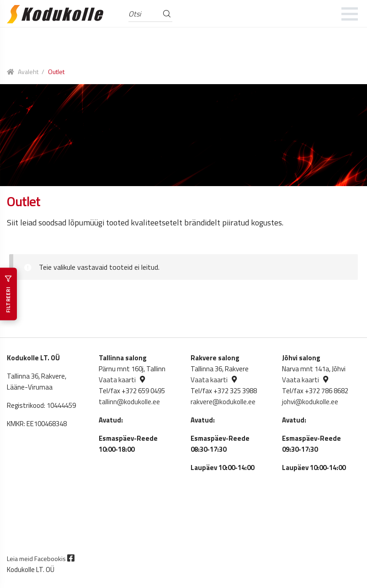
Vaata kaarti (117, 380)
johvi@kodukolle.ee (310, 402)
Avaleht (28, 72)
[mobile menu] (350, 14)
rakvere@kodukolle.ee (223, 402)
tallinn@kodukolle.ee (129, 402)
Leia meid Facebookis (41, 559)
